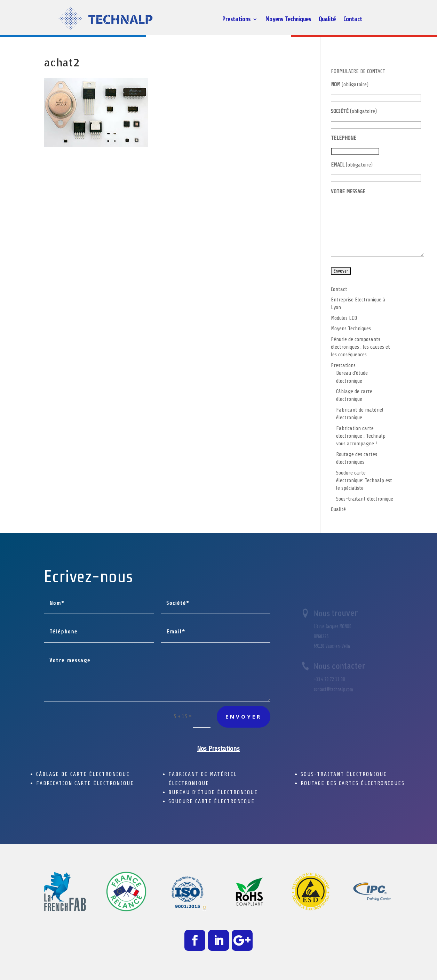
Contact (353, 20)
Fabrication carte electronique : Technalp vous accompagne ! (361, 436)
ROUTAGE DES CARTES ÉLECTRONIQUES (353, 783)
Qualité (327, 20)
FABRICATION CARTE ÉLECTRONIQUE (85, 783)
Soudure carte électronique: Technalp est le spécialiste (364, 481)
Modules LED (344, 318)
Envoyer (244, 716)
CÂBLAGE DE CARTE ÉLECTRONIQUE (83, 774)
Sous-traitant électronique (365, 499)
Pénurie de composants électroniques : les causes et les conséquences (360, 347)
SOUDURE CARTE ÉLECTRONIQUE (212, 801)
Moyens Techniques (288, 20)
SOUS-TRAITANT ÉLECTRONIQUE (344, 774)
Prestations (236, 20)
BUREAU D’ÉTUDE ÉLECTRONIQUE (213, 792)
